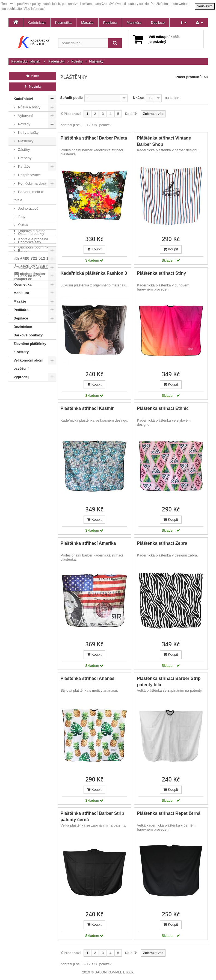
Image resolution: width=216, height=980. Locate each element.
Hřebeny (24, 158)
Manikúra (134, 23)
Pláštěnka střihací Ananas (88, 678)
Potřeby (77, 61)
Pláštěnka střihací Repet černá (169, 813)
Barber (23, 251)
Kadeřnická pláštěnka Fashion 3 (94, 273)
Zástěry (24, 149)
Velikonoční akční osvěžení (29, 364)
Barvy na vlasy (29, 276)
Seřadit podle (72, 98)
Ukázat (139, 98)
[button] (184, 23)
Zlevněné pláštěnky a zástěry (30, 348)
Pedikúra (110, 23)
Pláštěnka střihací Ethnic (163, 408)
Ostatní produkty (31, 234)
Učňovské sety (29, 242)
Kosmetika (63, 23)
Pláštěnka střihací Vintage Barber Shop (164, 141)
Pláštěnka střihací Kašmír (87, 408)
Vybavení (25, 116)
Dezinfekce (23, 327)
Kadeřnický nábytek (26, 61)
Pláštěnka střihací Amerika (88, 543)
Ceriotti (23, 259)
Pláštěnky (25, 141)
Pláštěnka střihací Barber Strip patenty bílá (169, 682)
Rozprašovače (29, 175)
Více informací (34, 9)
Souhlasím (205, 6)
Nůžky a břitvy (29, 107)
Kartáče (24, 166)
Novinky (33, 86)
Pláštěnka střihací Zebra (162, 543)
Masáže (87, 23)
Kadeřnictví (37, 23)
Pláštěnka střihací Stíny (162, 273)
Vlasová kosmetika (32, 267)
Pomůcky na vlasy (32, 183)
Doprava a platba (32, 391)
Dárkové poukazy (28, 335)
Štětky (23, 225)
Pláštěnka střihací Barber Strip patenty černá (92, 816)
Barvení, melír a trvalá (28, 196)
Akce (32, 76)
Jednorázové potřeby (26, 213)
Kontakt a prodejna (33, 399)
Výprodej (21, 377)
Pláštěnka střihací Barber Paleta (94, 138)
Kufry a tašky (28, 133)
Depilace (158, 23)
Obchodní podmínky (34, 408)
